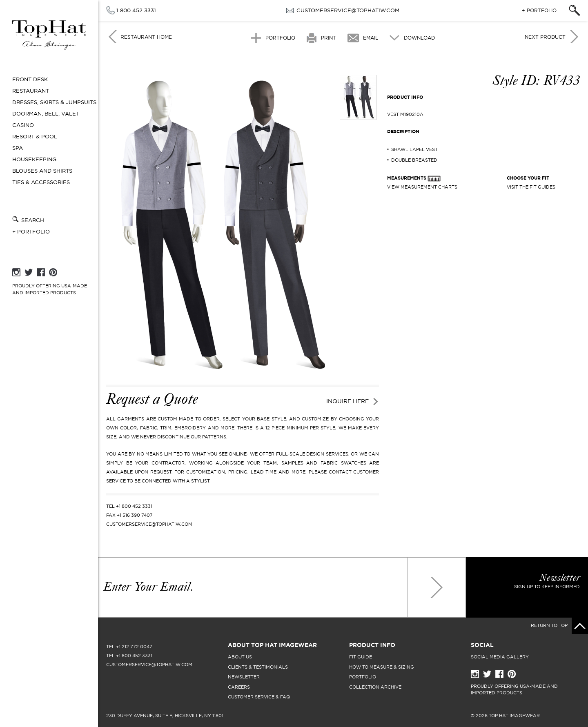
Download (419, 38)
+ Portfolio (31, 232)
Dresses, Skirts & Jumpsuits (54, 102)
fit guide (361, 657)
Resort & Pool (35, 137)
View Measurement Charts (422, 187)
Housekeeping (34, 159)
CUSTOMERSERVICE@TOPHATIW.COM (348, 10)
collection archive (375, 687)
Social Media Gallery (500, 657)
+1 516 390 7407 (135, 515)
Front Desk (30, 79)
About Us (240, 657)
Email (371, 38)
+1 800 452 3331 (134, 506)
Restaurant (31, 91)
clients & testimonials (258, 667)
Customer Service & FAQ (259, 697)
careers (239, 687)
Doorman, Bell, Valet (46, 114)
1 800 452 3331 (136, 10)
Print (329, 38)
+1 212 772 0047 (134, 647)
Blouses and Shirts (42, 171)
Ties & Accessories (41, 182)
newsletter (244, 677)
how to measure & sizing (382, 667)
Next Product (545, 37)
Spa (18, 148)
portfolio (363, 677)
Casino (23, 125)
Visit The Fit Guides (531, 187)
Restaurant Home (146, 37)
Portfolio (280, 38)
